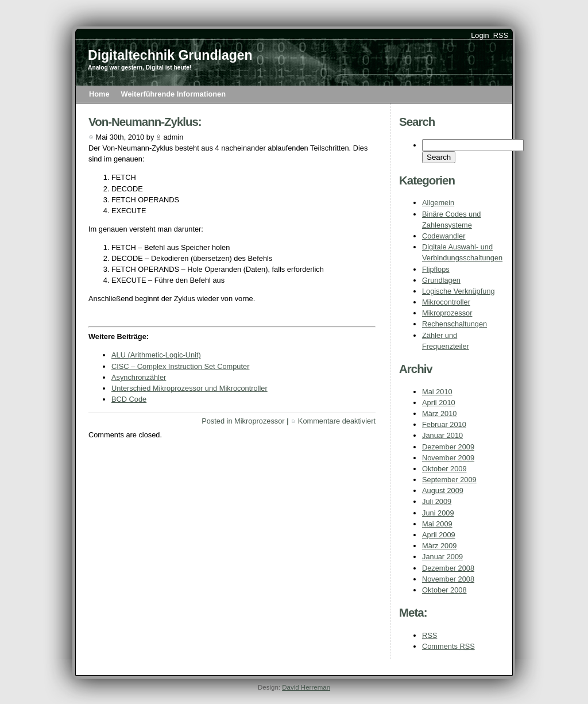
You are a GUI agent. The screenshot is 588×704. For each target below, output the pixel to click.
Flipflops (436, 269)
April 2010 (439, 403)
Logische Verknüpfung (459, 291)
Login (480, 35)
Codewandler (444, 236)
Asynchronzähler (139, 377)
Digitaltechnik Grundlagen (170, 55)
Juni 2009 (438, 513)
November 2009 (448, 458)
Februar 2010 (444, 424)
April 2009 (439, 535)
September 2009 (449, 480)
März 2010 (439, 413)
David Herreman (306, 687)
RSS (501, 35)
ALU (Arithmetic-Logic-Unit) (156, 355)
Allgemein (438, 203)
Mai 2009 (437, 524)
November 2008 (448, 579)
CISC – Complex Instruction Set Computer (180, 366)
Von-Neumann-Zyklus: (145, 122)
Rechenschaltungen (454, 324)
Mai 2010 (437, 392)
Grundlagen (441, 280)
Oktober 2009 (444, 469)
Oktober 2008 (444, 590)
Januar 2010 (442, 435)
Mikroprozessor (447, 313)
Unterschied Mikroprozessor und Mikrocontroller (189, 388)
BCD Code (129, 399)
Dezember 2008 (448, 568)
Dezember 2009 (448, 447)
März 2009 (439, 546)
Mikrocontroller (446, 302)
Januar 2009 (442, 557)
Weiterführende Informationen (174, 94)
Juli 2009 (437, 501)
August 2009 (443, 491)
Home (99, 94)
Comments (448, 646)
